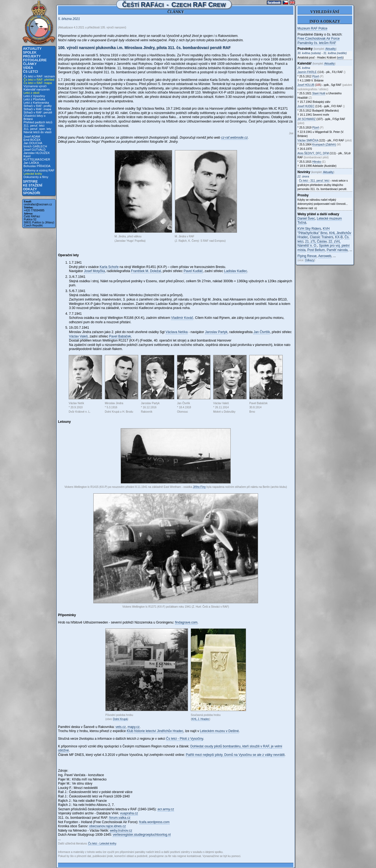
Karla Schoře (109, 267)
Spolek (30, 53)
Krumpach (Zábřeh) (324, 145)
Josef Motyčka (95, 271)
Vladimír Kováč (182, 318)
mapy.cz (134, 727)
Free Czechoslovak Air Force (319, 39)
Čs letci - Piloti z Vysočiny (185, 739)
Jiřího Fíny (199, 487)
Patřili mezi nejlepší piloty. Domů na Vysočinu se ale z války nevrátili (235, 755)
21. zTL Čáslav (316, 241)
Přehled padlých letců (38, 122)
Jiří (306, 119)
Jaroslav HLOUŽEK (37, 153)
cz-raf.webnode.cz (234, 138)
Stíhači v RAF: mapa (37, 109)
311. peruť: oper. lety (37, 129)
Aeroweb (325, 256)
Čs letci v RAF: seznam (39, 76)
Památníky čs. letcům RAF (317, 43)
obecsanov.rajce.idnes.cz (108, 826)
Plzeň (316, 76)
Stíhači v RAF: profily (38, 106)
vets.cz (121, 727)
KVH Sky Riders (309, 229)
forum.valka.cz (120, 818)
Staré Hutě (319, 93)
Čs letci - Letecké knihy (102, 844)
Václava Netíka (177, 332)
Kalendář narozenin (37, 89)
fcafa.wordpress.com (154, 822)
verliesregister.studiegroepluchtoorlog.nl (142, 835)
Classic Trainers (321, 237)
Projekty (32, 56)
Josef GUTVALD (35, 150)
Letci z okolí (31, 93)
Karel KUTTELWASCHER (37, 158)
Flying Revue (307, 256)
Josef (306, 85)
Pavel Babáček (120, 336)
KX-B (339, 237)
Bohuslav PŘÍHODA (37, 166)
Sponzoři (32, 193)
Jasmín (307, 72)
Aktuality (32, 49)
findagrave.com (186, 622)
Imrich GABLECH (35, 146)
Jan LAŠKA (31, 163)
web (340, 58)
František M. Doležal (146, 271)
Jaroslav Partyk (216, 332)
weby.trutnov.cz (121, 831)
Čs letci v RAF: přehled (39, 80)
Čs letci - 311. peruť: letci (314, 181)
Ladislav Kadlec (236, 271)
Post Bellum (316, 250)
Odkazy (30, 189)
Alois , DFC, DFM (313, 153)
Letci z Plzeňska (34, 99)
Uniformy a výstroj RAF (39, 170)
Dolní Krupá (120, 719)
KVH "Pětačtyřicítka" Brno (313, 231)
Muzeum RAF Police (312, 28)
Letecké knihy (33, 174)
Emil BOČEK (32, 140)
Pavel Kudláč (193, 271)
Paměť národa (337, 250)
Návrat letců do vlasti (37, 132)
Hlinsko (317, 162)
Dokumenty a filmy (36, 177)
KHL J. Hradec (200, 719)
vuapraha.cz (129, 813)
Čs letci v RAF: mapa (38, 83)
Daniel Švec (306, 219)
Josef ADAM (32, 136)
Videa (28, 68)
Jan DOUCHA (33, 143)
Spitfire (30, 182)
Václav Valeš (78, 336)
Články (30, 64)
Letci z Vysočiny (34, 96)
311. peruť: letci (34, 126)
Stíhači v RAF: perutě (38, 112)
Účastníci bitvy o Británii (34, 117)
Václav (308, 140)
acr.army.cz (166, 809)
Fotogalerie (35, 60)
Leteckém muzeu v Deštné (219, 731)
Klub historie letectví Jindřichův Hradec (155, 731)
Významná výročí (35, 86)
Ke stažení (33, 185)
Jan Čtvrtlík (262, 332)
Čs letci (31, 72)
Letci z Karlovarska (36, 103)
